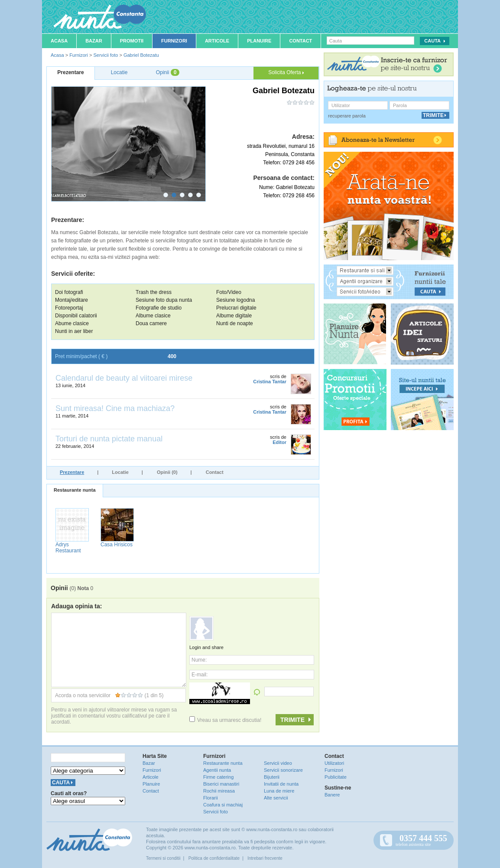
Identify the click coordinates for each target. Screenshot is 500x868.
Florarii (211, 798)
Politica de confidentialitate (214, 858)
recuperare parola (347, 116)
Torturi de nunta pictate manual (109, 439)
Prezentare (72, 472)
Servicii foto (106, 55)
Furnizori (174, 41)
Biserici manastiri (221, 784)
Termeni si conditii (163, 858)
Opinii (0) (167, 472)
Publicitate (336, 777)
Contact (300, 41)
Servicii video (278, 763)
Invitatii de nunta (281, 784)
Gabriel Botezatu (141, 55)
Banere (332, 795)
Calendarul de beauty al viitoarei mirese (124, 378)
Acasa (59, 41)
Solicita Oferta (286, 72)
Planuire (259, 41)
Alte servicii (276, 798)
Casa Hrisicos (117, 545)
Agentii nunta (217, 770)
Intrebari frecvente (265, 858)
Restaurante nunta (75, 490)
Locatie (120, 472)
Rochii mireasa (219, 791)
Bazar (94, 41)
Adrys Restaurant (68, 548)
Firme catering (218, 777)
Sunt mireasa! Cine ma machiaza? (115, 408)
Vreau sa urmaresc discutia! (225, 720)
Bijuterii (272, 777)
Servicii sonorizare (283, 770)
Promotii (132, 41)
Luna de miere (279, 791)
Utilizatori (334, 763)
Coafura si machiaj (223, 805)
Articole (217, 41)
